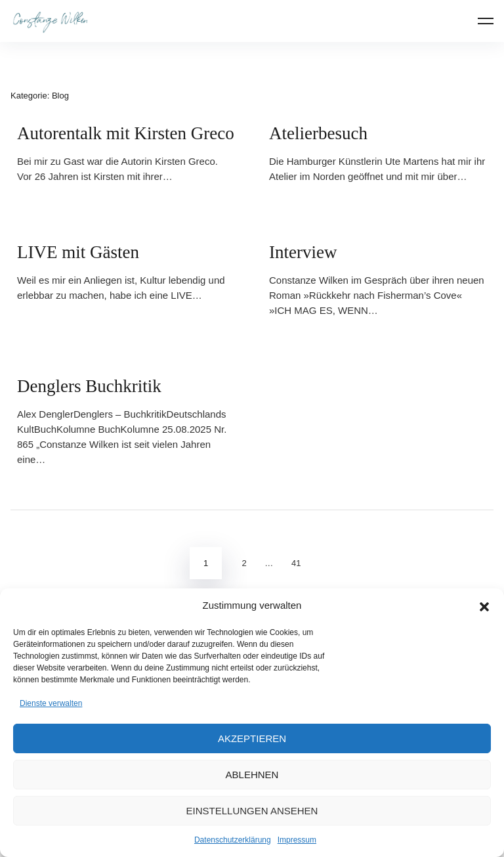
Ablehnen (252, 775)
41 (296, 563)
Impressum (297, 840)
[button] (484, 606)
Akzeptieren (252, 738)
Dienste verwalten (51, 703)
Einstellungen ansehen (252, 811)
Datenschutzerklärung (233, 840)
